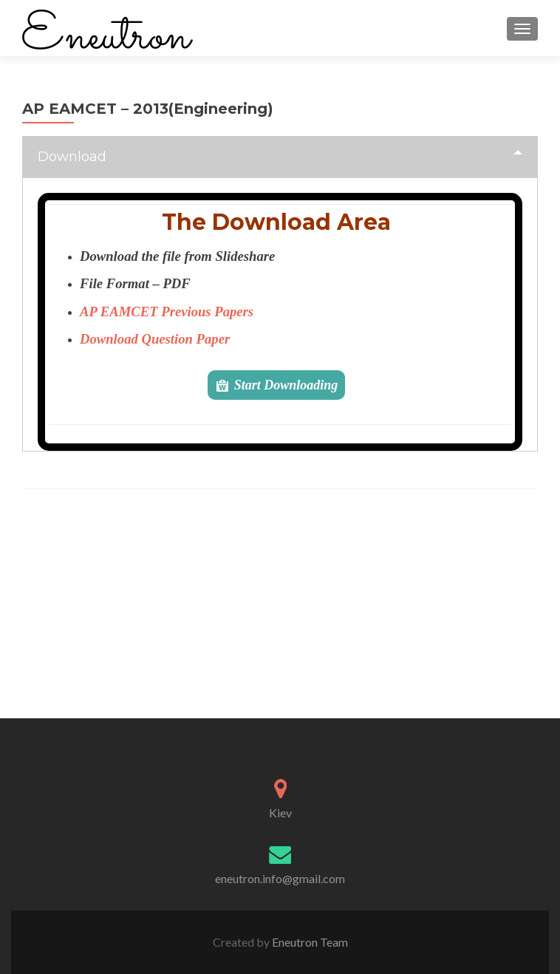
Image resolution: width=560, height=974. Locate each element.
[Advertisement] (280, 615)
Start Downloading (286, 385)
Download (72, 157)
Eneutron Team (309, 942)
